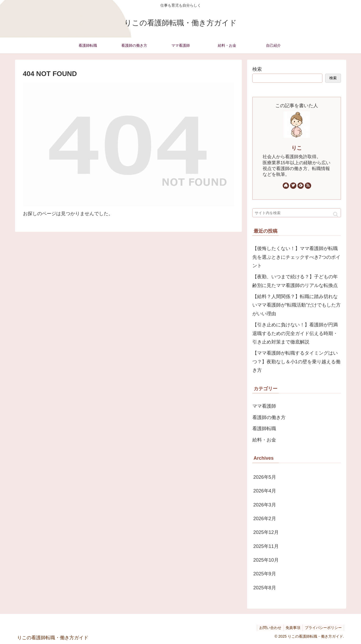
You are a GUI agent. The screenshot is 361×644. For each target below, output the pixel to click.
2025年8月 (265, 588)
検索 (257, 69)
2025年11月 (266, 546)
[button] (336, 214)
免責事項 (291, 628)
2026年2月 (265, 519)
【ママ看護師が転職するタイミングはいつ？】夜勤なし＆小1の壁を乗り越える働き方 (296, 362)
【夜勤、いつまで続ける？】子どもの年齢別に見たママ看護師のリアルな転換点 (295, 281)
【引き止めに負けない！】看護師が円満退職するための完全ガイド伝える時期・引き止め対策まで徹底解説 (295, 333)
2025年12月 (266, 532)
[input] (297, 213)
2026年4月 (265, 491)
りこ (297, 148)
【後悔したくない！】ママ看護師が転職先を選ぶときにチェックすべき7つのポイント (296, 257)
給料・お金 (264, 440)
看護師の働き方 (269, 417)
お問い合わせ (267, 628)
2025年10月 (266, 560)
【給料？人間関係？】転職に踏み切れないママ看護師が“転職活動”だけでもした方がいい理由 (297, 305)
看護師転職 (264, 429)
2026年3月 (265, 505)
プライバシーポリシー (323, 628)
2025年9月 (265, 574)
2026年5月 (265, 477)
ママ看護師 (264, 406)
